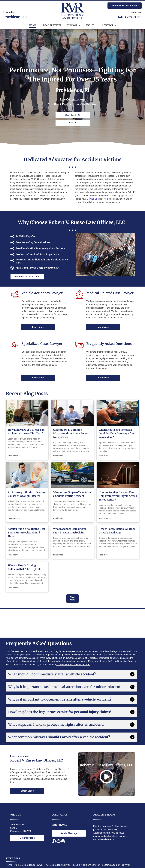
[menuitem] (33, 25)
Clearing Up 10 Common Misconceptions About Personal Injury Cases (72, 433)
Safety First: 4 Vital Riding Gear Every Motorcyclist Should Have (27, 533)
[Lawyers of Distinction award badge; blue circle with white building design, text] (83, 623)
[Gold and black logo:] (104, 623)
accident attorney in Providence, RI (73, 665)
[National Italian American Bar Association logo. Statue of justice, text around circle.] (41, 623)
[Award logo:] (62, 623)
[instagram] (59, 842)
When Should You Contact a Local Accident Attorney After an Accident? (116, 433)
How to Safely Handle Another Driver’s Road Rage (117, 531)
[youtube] (63, 842)
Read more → (14, 456)
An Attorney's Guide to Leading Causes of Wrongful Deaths (27, 494)
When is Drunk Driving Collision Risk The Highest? (25, 567)
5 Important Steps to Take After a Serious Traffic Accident (72, 494)
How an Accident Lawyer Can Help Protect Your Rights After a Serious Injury (118, 496)
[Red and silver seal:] (124, 623)
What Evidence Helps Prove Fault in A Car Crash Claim (70, 531)
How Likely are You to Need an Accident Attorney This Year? (26, 432)
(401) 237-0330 (130, 17)
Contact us (92, 199)
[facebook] (54, 842)
